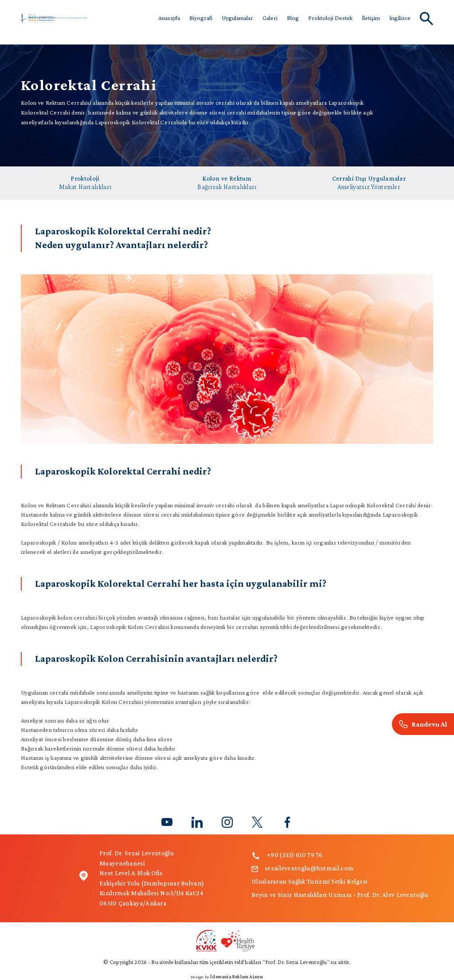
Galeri (270, 18)
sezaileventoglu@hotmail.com (302, 868)
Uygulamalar (237, 18)
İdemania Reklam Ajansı (237, 976)
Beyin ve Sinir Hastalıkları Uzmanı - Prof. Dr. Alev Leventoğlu (340, 895)
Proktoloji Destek (330, 18)
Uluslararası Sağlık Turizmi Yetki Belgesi (309, 881)
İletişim (371, 18)
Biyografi (201, 18)
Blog (293, 18)
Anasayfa (169, 18)
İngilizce (400, 18)
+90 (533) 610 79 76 (287, 855)
